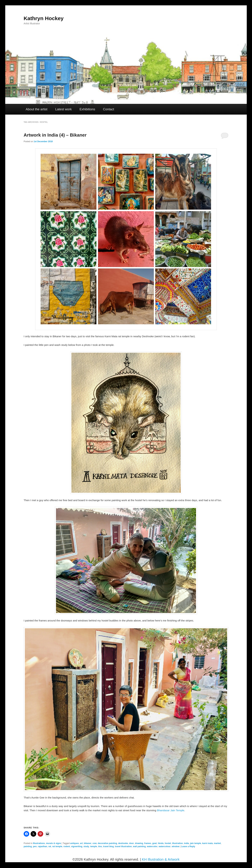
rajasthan (42, 846)
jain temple (196, 843)
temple (94, 846)
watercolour (165, 846)
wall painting (139, 846)
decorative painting (107, 843)
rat (50, 846)
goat (154, 843)
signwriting (77, 846)
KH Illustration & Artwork (161, 859)
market (217, 843)
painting (28, 846)
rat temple (57, 846)
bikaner (88, 843)
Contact (108, 109)
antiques (74, 843)
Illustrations (39, 843)
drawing (139, 843)
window (176, 846)
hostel (168, 843)
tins (100, 846)
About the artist (37, 109)
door (132, 843)
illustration (178, 843)
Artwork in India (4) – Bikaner (55, 135)
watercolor (152, 846)
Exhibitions (87, 109)
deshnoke (123, 843)
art (81, 843)
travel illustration (123, 846)
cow (95, 843)
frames (148, 843)
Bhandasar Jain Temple (171, 810)
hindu (161, 843)
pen (35, 846)
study (86, 846)
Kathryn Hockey (44, 18)
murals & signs (54, 843)
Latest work (63, 109)
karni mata (208, 843)
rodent (67, 846)
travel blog (108, 846)
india (187, 843)
